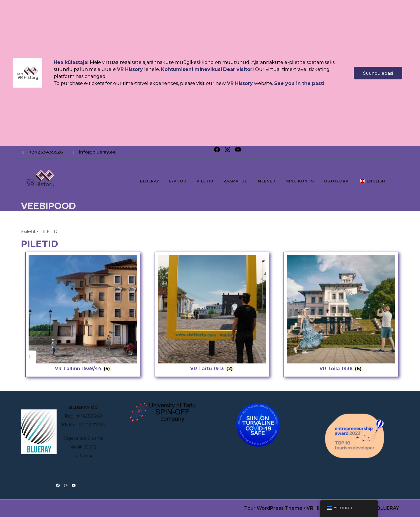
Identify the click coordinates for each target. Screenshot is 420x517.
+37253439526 (46, 152)
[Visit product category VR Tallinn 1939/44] (83, 314)
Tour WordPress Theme (273, 508)
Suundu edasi (378, 73)
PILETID (205, 181)
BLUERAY (150, 181)
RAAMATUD (236, 181)
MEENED (267, 181)
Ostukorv (336, 181)
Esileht (28, 231)
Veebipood (48, 206)
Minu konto (300, 181)
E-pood (178, 181)
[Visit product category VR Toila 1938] (341, 314)
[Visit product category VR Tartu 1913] (212, 314)
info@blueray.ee (97, 152)
